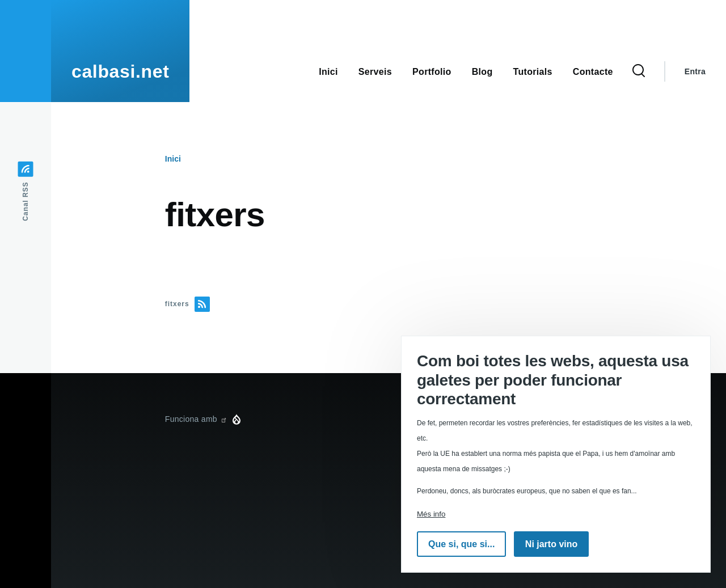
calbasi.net (120, 71)
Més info (431, 514)
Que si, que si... (461, 544)
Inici (173, 159)
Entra (695, 71)
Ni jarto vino (551, 544)
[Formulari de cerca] (639, 71)
